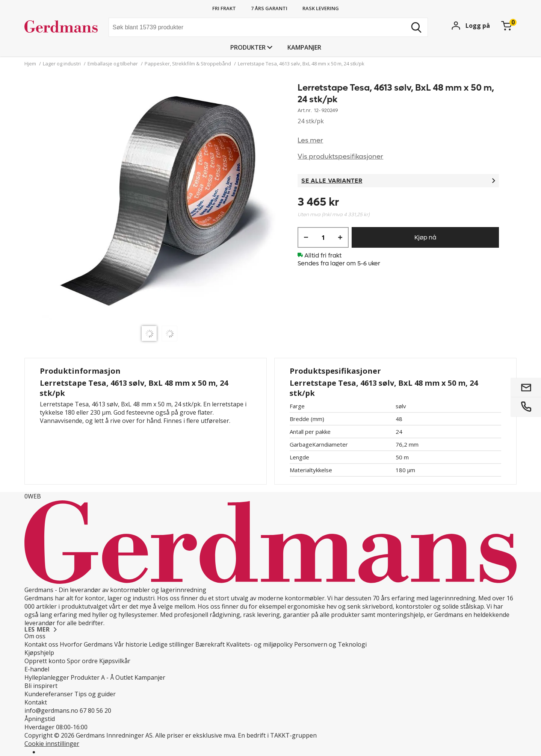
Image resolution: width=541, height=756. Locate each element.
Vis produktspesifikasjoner (340, 157)
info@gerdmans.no (51, 711)
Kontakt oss (41, 644)
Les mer (310, 140)
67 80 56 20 (95, 711)
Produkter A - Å (92, 677)
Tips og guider (95, 694)
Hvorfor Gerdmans (86, 644)
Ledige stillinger (171, 644)
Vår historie (131, 644)
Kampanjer (304, 47)
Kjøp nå (425, 237)
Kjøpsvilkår (115, 661)
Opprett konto (45, 661)
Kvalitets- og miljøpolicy (259, 644)
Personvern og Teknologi (330, 644)
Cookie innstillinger (52, 744)
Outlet (124, 677)
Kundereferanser (49, 694)
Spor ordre (82, 661)
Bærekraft (210, 644)
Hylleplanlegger (47, 677)
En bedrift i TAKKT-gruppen (277, 735)
